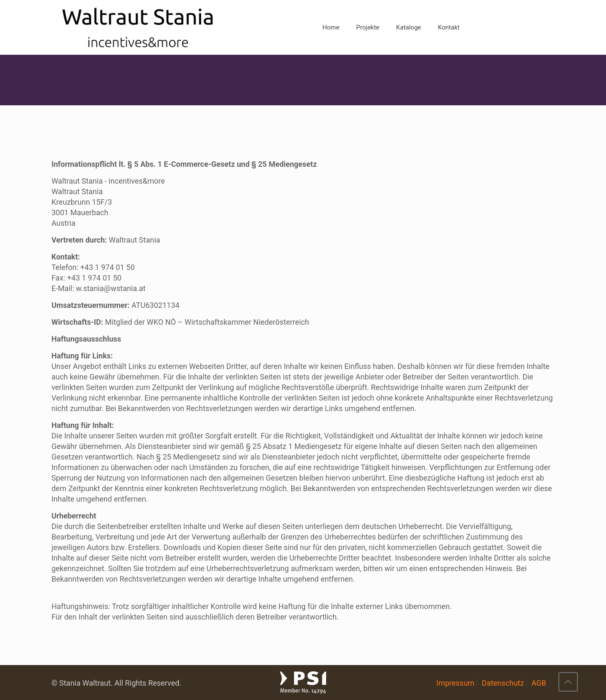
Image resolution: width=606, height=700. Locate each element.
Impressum (456, 683)
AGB (539, 683)
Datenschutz (503, 683)
